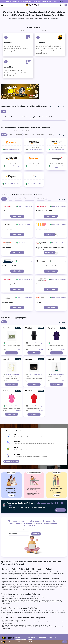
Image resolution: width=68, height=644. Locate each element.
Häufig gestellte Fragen (20, 629)
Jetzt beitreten (60, 497)
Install (65, 642)
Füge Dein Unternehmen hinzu (42, 632)
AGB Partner (30, 629)
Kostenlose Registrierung (11, 448)
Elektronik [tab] (50, 121)
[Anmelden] (66, 5)
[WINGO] (57, 149)
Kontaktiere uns (19, 631)
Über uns (17, 627)
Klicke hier (61, 1)
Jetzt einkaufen (12, 339)
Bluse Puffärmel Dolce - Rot (34, 395)
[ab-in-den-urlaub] (34, 166)
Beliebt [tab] (4, 121)
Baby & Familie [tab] (41, 121)
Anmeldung (14, 497)
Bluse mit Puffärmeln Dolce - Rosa (12, 395)
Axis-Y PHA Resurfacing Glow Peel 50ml (56, 364)
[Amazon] (34, 131)
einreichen (36, 520)
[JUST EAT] (11, 131)
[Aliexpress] (11, 166)
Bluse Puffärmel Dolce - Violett (56, 332)
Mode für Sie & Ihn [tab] (29, 121)
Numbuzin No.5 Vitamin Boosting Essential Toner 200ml (12, 364)
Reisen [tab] (10, 121)
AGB (29, 627)
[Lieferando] (34, 148)
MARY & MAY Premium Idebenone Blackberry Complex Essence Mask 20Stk (34, 365)
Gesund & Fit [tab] (18, 121)
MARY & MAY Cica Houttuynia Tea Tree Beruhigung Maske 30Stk (12, 332)
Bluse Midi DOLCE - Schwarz (34, 332)
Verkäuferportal (41, 635)
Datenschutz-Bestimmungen (31, 632)
